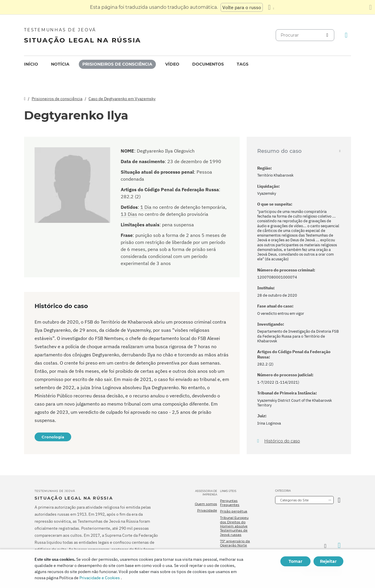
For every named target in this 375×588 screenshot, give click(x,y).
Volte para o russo (242, 7)
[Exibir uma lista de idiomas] (271, 7)
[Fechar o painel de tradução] (370, 7)
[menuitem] (31, 64)
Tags (243, 64)
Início (31, 64)
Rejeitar (328, 561)
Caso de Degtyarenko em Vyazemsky (122, 99)
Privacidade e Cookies (100, 578)
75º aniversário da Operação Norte (235, 543)
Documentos (208, 64)
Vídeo (172, 64)
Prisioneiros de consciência (117, 64)
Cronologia (53, 437)
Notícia (60, 64)
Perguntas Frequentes (230, 503)
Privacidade (207, 510)
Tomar (295, 561)
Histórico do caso (282, 441)
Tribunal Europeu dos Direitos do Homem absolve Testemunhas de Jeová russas (234, 526)
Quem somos (206, 504)
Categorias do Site (294, 500)
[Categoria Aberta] (339, 500)
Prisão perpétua (234, 511)
